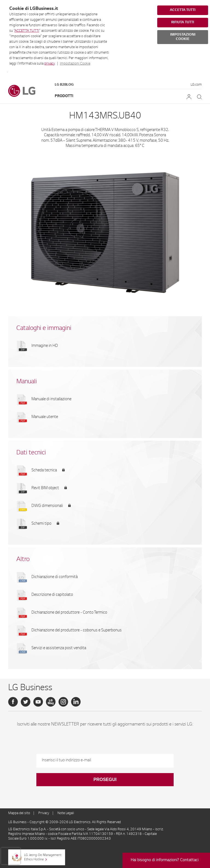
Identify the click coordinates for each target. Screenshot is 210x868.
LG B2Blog (64, 85)
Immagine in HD (45, 346)
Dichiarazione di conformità (55, 577)
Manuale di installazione (51, 399)
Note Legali (66, 813)
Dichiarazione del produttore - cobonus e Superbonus (77, 631)
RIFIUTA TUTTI (183, 22)
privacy (49, 64)
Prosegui (105, 780)
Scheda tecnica (44, 471)
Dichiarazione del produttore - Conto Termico (69, 613)
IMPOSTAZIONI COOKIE (183, 37)
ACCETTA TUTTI (27, 31)
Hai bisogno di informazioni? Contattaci (165, 860)
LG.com (196, 85)
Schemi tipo (41, 524)
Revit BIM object (45, 488)
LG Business (18, 822)
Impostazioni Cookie (75, 64)
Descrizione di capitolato (52, 595)
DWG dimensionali (47, 506)
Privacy (44, 813)
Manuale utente (45, 417)
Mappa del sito (19, 813)
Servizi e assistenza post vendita (59, 648)
